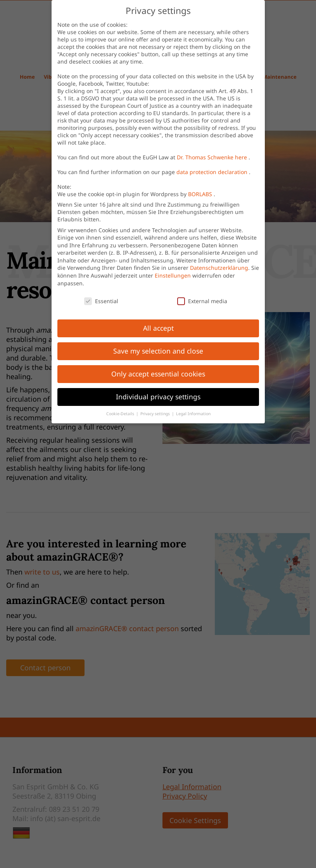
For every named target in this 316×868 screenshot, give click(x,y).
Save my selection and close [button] (159, 351)
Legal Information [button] (193, 418)
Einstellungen (173, 276)
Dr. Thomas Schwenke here (215, 155)
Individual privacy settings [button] (159, 397)
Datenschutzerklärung (221, 270)
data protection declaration (215, 171)
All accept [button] (158, 328)
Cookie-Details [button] (121, 409)
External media (203, 303)
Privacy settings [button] (155, 413)
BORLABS (202, 193)
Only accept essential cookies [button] (159, 374)
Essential (103, 298)
